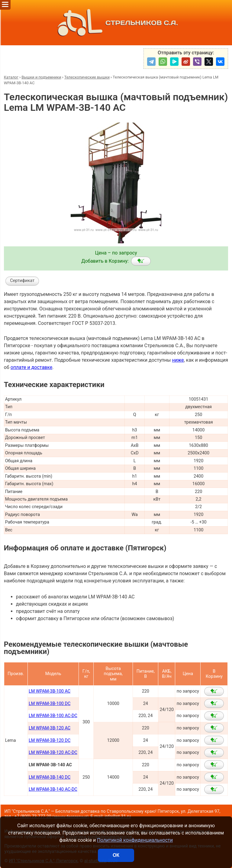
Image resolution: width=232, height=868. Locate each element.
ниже (178, 360)
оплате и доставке (32, 367)
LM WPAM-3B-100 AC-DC (53, 716)
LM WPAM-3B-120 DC (50, 740)
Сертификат (22, 281)
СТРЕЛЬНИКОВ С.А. (116, 23)
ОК (116, 855)
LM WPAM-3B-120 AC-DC (53, 753)
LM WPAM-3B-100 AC (50, 691)
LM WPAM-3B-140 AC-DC (53, 789)
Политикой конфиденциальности (135, 840)
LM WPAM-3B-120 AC (50, 728)
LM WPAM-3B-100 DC (50, 704)
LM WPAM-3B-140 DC (50, 777)
